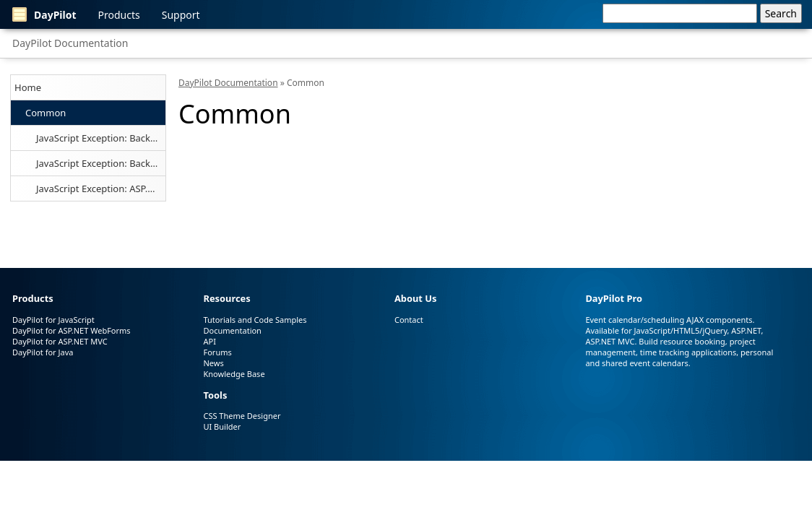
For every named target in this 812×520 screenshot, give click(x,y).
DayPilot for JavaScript (53, 320)
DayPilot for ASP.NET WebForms (72, 330)
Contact (409, 320)
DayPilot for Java (43, 352)
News (213, 363)
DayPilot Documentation (70, 43)
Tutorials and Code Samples (255, 320)
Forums (217, 352)
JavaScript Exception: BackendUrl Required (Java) (101, 163)
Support (181, 15)
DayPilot (44, 14)
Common (46, 113)
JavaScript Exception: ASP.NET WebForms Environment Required (101, 188)
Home (28, 87)
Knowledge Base (234, 374)
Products (119, 15)
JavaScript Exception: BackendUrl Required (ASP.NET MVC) (101, 138)
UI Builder (222, 426)
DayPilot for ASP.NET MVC (60, 341)
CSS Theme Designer (242, 416)
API (209, 341)
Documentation (232, 330)
